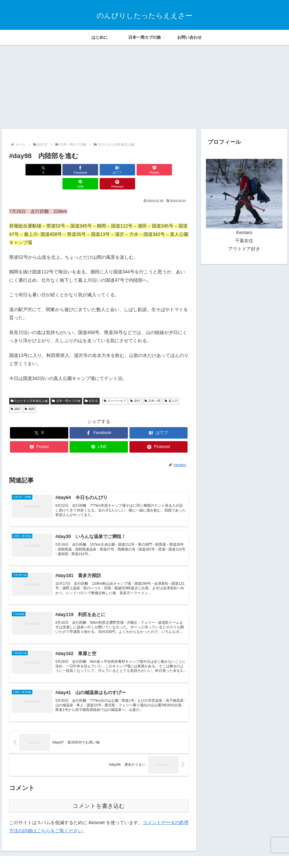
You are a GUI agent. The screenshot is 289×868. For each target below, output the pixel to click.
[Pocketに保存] (114, 170)
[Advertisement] (144, 87)
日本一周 (153, 387)
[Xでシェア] (24, 170)
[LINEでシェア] (144, 170)
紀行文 (91, 387)
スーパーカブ (115, 387)
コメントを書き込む (99, 795)
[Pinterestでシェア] (174, 170)
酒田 (16, 395)
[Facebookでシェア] (54, 170)
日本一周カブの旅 (66, 387)
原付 (135, 387)
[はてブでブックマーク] (84, 170)
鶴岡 (30, 395)
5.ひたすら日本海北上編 (29, 387)
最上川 (171, 387)
